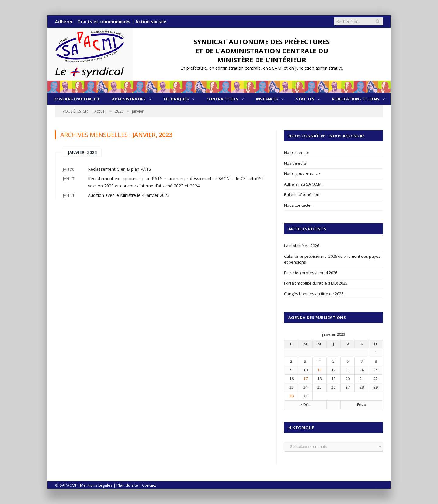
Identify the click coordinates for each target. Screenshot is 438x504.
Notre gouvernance (302, 173)
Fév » (362, 404)
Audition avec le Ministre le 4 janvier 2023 (129, 195)
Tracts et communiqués (104, 21)
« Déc (305, 404)
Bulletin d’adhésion (302, 194)
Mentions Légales (96, 485)
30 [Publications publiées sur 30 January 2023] (291, 396)
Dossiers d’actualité (77, 99)
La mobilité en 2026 (302, 246)
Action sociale (151, 21)
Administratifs (129, 99)
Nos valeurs (295, 163)
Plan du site (127, 485)
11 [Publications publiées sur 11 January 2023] (319, 370)
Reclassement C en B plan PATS (120, 169)
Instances (267, 99)
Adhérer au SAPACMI (303, 184)
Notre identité (297, 152)
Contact (149, 485)
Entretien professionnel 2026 (311, 273)
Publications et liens (356, 99)
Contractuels (222, 99)
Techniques (176, 99)
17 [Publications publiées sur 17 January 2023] (305, 379)
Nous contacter (298, 205)
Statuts (305, 99)
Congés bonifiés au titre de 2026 (314, 294)
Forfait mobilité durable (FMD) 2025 (316, 283)
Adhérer (64, 21)
